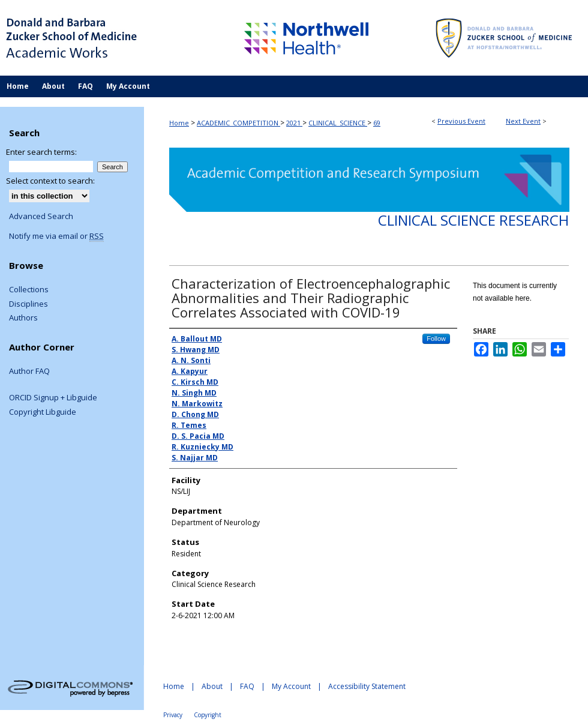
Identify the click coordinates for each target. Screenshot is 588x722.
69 (377, 123)
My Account (291, 686)
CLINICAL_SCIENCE (338, 123)
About (212, 686)
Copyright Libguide (43, 412)
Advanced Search (41, 216)
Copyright (208, 715)
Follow (436, 338)
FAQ (247, 686)
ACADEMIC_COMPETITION (238, 123)
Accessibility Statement (367, 686)
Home (179, 123)
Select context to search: (50, 181)
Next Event (523, 121)
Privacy (173, 715)
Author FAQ (29, 372)
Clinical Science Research (473, 220)
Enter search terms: (41, 152)
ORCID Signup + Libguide (53, 398)
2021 (294, 123)
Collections (29, 290)
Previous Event (461, 121)
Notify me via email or (56, 236)
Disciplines (28, 304)
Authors (23, 318)
